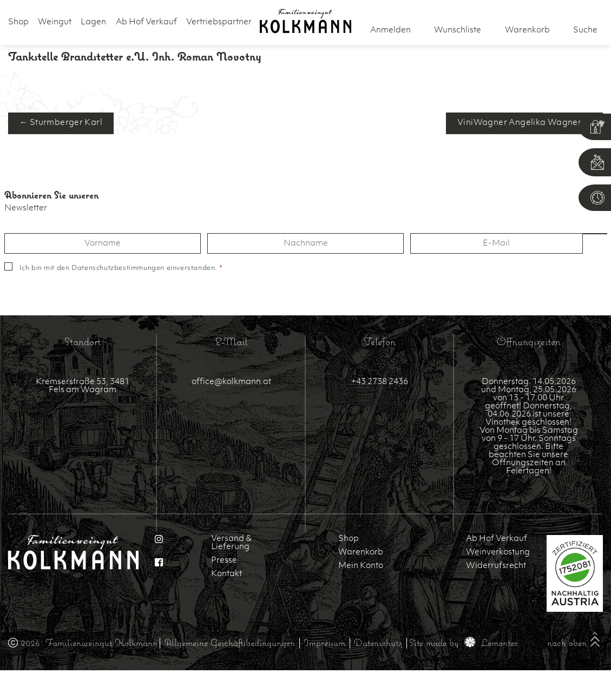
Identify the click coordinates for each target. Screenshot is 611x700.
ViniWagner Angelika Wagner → (524, 123)
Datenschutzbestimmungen (118, 268)
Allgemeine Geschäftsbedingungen (230, 642)
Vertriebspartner (219, 22)
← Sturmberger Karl (61, 123)
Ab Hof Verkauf (146, 22)
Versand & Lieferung (231, 543)
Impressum (324, 642)
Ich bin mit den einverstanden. (121, 268)
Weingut (55, 22)
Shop (18, 22)
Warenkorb (361, 553)
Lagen (93, 22)
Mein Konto (361, 566)
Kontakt (226, 574)
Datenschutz (378, 642)
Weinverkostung (498, 553)
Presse (224, 561)
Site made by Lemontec (464, 642)
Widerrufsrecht (496, 566)
